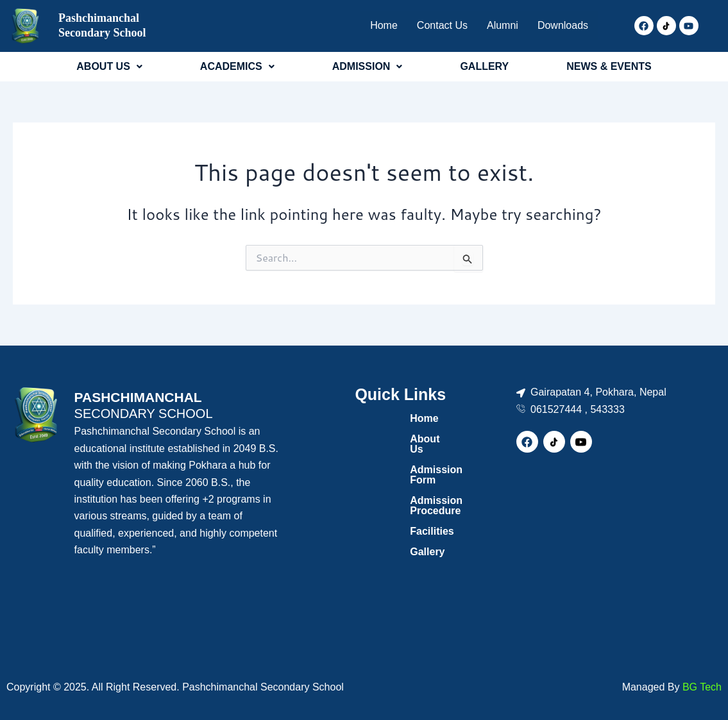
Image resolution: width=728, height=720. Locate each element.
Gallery (365, 521)
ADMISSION (368, 66)
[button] (109, 67)
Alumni (496, 25)
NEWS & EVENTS (609, 66)
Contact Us (433, 25)
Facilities (369, 500)
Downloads (561, 25)
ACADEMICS (237, 66)
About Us (370, 439)
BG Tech (702, 687)
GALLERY (484, 66)
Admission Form (388, 459)
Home (373, 25)
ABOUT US (109, 66)
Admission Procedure (401, 480)
